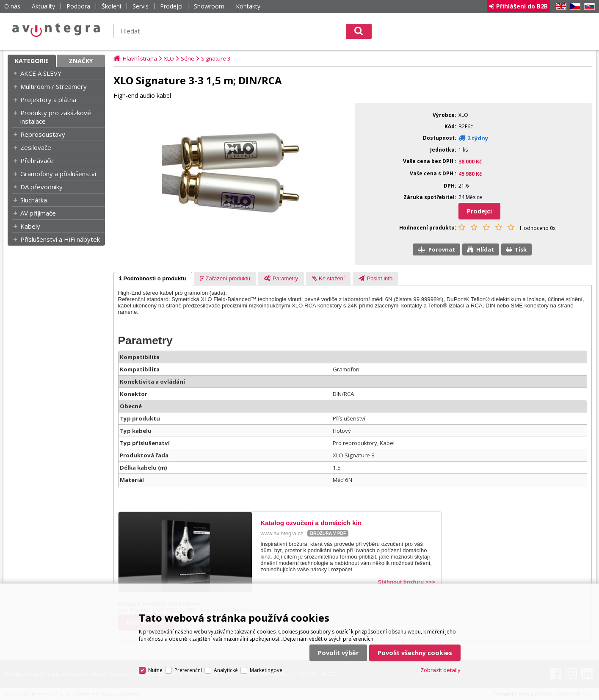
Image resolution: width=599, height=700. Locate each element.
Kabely (30, 226)
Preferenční (188, 670)
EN (560, 7)
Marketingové (266, 670)
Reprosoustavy (43, 134)
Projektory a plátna (48, 100)
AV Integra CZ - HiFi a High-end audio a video (56, 30)
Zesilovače (36, 147)
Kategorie (32, 61)
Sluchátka (34, 200)
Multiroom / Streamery (54, 86)
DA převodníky (41, 187)
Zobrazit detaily (440, 670)
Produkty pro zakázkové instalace (56, 117)
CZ (574, 7)
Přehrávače (37, 160)
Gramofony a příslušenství (58, 174)
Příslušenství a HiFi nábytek (60, 239)
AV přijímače (38, 213)
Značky (81, 61)
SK (588, 7)
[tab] (153, 279)
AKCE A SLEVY (41, 73)
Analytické (226, 670)
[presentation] (153, 279)
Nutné (155, 670)
